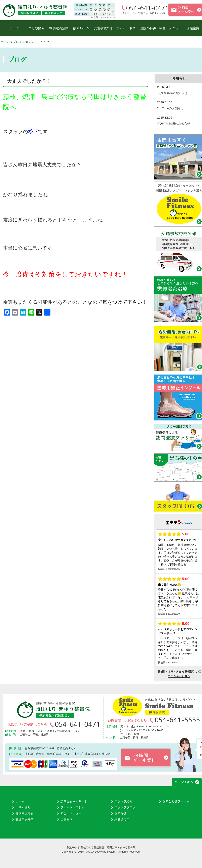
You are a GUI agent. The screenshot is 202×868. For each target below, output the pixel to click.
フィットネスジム (73, 807)
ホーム (14, 28)
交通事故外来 (104, 28)
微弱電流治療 (59, 28)
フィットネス (126, 28)
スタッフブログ (125, 807)
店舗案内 (193, 28)
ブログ (17, 42)
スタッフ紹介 (123, 801)
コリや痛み (37, 28)
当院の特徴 (148, 28)
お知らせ (120, 813)
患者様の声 (122, 819)
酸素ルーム (81, 28)
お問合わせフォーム (176, 801)
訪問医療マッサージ (74, 801)
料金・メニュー (170, 28)
